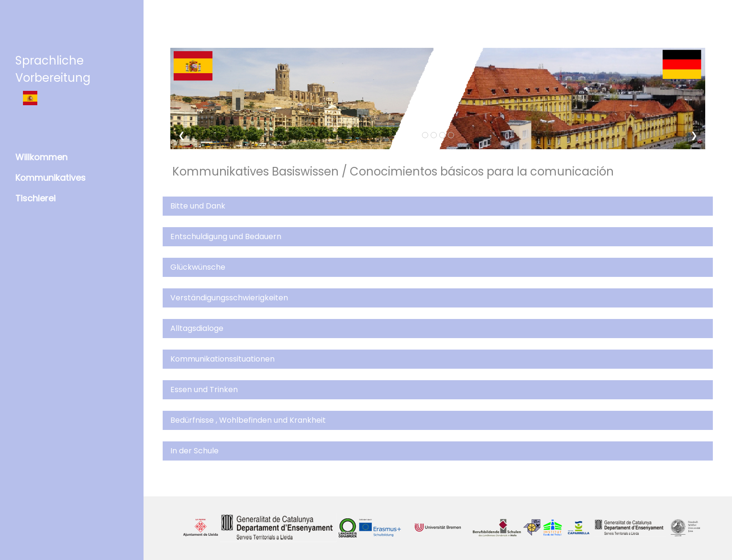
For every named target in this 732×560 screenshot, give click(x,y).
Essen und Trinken (204, 390)
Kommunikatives (50, 178)
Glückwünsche (198, 267)
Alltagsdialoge (197, 328)
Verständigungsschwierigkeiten (229, 298)
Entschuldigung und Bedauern (226, 236)
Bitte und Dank (198, 206)
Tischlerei (35, 198)
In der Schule (194, 451)
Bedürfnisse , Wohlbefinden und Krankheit (248, 420)
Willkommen (41, 157)
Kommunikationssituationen (222, 359)
